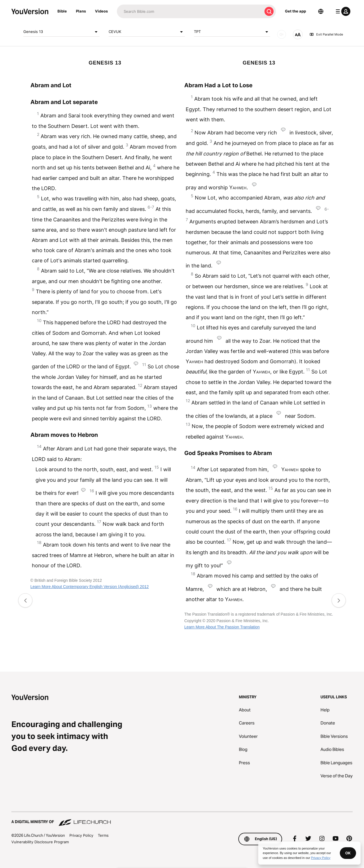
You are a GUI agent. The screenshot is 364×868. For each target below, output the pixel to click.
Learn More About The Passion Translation (222, 627)
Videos (101, 11)
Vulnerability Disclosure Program (40, 842)
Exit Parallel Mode (326, 34)
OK (348, 853)
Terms (103, 835)
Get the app (295, 11)
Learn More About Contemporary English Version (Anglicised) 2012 (90, 587)
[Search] (190, 11)
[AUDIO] (282, 34)
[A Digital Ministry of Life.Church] (182, 819)
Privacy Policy (81, 835)
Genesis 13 (61, 32)
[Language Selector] (321, 11)
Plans (81, 11)
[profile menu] (342, 11)
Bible (62, 11)
